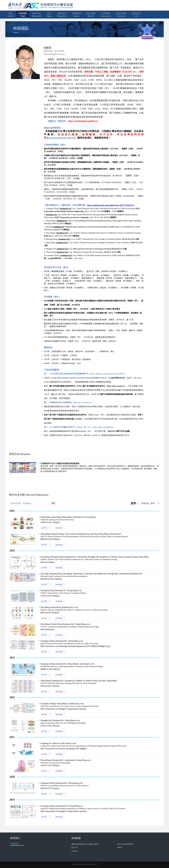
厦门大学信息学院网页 (125, 844)
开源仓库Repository (62, 15)
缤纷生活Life (136, 15)
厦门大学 (74, 848)
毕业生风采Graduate (121, 15)
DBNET (120, 848)
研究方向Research (37, 15)
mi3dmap (75, 851)
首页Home (10, 15)
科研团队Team (23, 15)
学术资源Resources (106, 15)
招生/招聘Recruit (91, 15)
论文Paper (49, 15)
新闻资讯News (77, 15)
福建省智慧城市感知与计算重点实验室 (85, 844)
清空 (53, 503)
